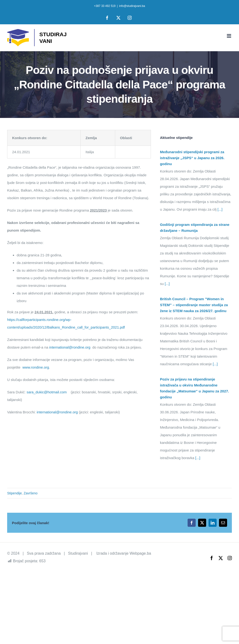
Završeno (30, 493)
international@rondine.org (70, 347)
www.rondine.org (36, 367)
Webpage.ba (140, 553)
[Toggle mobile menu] (229, 36)
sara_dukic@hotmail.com (47, 392)
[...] (220, 209)
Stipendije (15, 493)
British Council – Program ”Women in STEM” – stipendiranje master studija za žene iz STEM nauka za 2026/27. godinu (194, 305)
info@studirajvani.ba (132, 6)
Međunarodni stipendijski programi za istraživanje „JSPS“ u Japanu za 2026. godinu (192, 158)
